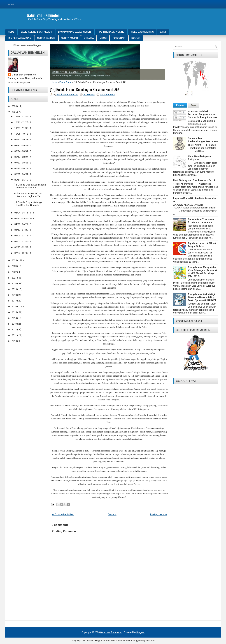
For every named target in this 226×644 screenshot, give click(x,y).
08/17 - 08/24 (21, 157)
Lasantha (117, 641)
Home (11, 4)
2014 (14, 318)
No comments (107, 95)
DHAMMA (89, 38)
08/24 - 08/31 (21, 151)
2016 (14, 306)
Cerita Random (46, 38)
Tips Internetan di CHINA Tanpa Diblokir (202, 245)
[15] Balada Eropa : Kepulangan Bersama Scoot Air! (30, 186)
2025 (14, 112)
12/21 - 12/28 (21, 122)
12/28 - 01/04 (21, 117)
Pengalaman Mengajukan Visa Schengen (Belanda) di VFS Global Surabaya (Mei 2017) (203, 272)
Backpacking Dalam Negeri (75, 32)
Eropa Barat (65, 82)
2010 (14, 341)
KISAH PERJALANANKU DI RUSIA (71, 72)
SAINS (163, 32)
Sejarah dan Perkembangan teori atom (203, 140)
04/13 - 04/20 (21, 230)
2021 (14, 278)
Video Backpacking (142, 32)
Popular (180, 105)
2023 (14, 266)
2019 (14, 289)
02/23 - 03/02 (21, 247)
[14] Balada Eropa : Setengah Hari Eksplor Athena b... (29, 204)
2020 (14, 283)
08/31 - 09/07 (21, 145)
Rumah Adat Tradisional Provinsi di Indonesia (202, 221)
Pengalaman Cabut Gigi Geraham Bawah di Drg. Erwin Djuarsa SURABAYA (202, 297)
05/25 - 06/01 (21, 174)
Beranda (112, 514)
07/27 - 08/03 (21, 163)
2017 (14, 301)
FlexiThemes (87, 641)
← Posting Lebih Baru (63, 514)
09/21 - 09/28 (21, 140)
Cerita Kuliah (70, 38)
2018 (14, 295)
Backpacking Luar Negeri (36, 32)
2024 (14, 260)
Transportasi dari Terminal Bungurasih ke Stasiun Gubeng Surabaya (203, 114)
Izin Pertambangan (20, 38)
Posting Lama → (159, 514)
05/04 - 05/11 (21, 213)
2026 (14, 106)
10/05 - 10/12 (21, 134)
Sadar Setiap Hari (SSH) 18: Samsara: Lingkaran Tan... (28, 195)
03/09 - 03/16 (21, 236)
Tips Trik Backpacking (111, 32)
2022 (14, 272)
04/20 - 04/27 (21, 224)
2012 (14, 330)
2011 (14, 335)
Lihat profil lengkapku (19, 83)
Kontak (136, 38)
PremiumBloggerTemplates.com (139, 641)
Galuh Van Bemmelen (43, 15)
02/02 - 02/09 (21, 253)
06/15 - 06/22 (21, 168)
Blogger (37, 45)
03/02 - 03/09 (21, 242)
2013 (14, 324)
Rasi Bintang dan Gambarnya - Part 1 (194, 180)
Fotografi (119, 38)
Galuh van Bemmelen (24, 75)
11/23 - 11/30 (21, 128)
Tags (193, 105)
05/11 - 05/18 (21, 180)
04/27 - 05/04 (21, 218)
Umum (103, 38)
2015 (14, 312)
